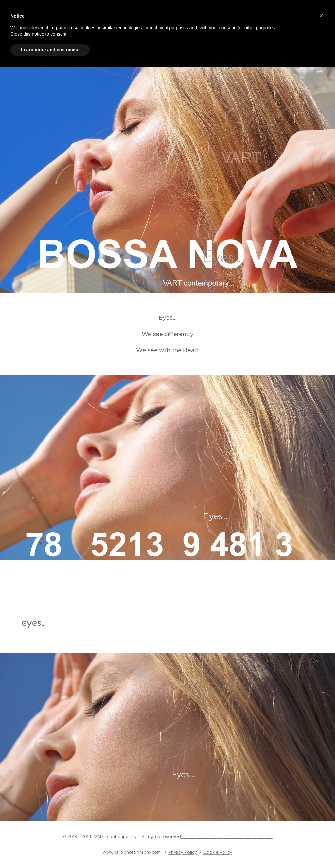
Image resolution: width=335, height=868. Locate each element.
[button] (321, 16)
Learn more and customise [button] (50, 50)
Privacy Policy (183, 852)
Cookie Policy (218, 852)
